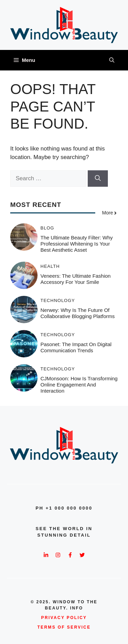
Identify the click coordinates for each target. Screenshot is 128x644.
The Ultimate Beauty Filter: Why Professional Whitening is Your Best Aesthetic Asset (77, 244)
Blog (47, 228)
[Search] (98, 179)
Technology (58, 300)
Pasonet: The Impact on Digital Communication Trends (76, 347)
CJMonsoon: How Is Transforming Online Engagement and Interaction (79, 385)
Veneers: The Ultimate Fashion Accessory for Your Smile (76, 279)
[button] (112, 60)
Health (50, 266)
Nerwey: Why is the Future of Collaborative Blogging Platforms (78, 313)
